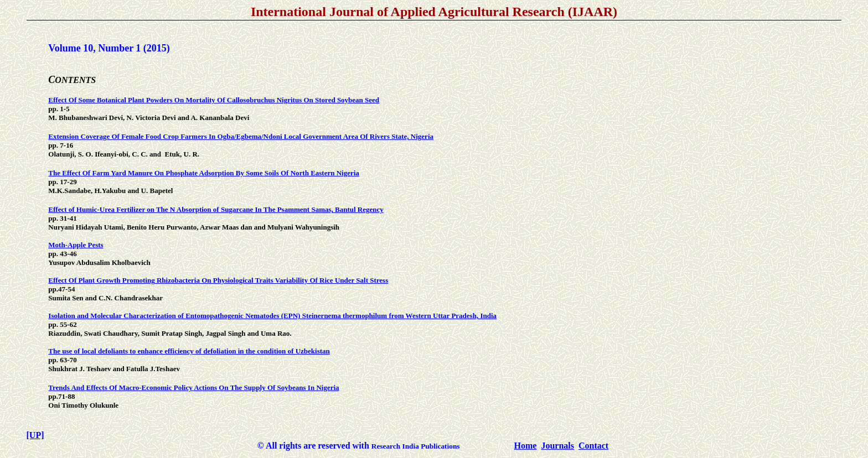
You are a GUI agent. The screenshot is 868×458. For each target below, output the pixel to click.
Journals (557, 446)
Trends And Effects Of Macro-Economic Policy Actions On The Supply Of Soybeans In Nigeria (193, 387)
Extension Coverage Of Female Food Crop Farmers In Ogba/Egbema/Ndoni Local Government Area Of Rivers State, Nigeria (241, 136)
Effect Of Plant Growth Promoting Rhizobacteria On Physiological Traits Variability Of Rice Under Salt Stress (218, 280)
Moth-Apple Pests (76, 245)
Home (526, 446)
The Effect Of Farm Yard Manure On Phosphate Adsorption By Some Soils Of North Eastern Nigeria (204, 173)
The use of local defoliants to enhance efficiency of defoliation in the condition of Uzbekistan (189, 351)
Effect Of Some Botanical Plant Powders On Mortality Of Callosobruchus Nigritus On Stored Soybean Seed (214, 100)
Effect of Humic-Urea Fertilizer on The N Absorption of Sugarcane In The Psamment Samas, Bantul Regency (216, 209)
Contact (593, 446)
